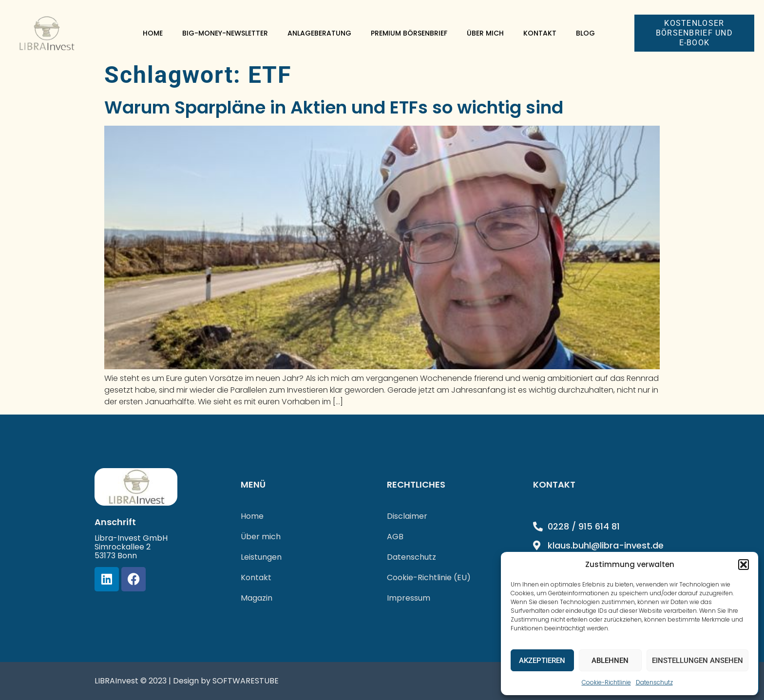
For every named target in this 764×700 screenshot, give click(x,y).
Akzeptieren (542, 661)
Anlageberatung (319, 33)
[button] (744, 565)
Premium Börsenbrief (409, 33)
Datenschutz (654, 682)
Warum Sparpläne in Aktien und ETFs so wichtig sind (334, 107)
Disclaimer (407, 516)
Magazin (257, 598)
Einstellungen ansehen (697, 661)
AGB (395, 537)
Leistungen (261, 557)
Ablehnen (610, 661)
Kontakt (540, 33)
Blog (585, 33)
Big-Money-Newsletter (225, 33)
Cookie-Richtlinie (606, 682)
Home (153, 33)
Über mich (485, 33)
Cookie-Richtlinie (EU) (429, 577)
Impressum (409, 598)
